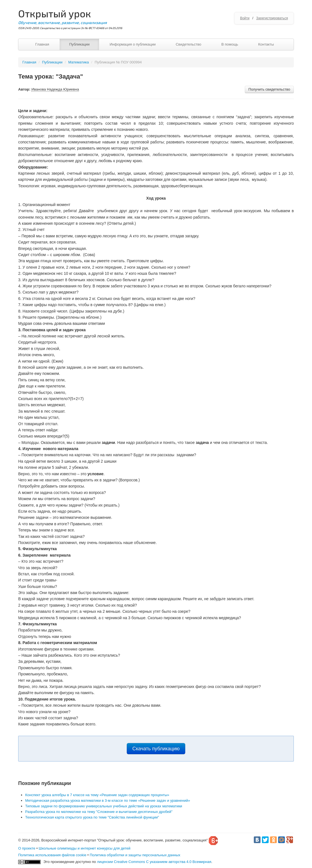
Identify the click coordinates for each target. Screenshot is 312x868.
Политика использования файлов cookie (52, 855)
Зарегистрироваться (272, 18)
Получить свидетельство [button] (269, 89)
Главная (42, 44)
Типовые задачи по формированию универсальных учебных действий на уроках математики (104, 806)
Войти (245, 18)
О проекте (27, 848)
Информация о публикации (133, 44)
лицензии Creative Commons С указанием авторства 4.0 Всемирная (154, 862)
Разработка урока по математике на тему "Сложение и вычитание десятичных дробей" (99, 812)
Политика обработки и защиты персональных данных (135, 855)
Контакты (266, 44)
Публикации (79, 44)
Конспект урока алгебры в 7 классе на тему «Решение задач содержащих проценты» (97, 795)
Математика (78, 62)
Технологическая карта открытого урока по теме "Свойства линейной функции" (92, 817)
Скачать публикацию (156, 749)
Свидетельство (188, 44)
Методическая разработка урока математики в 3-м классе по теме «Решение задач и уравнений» (108, 800)
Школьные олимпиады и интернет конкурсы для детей (85, 848)
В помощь (230, 44)
